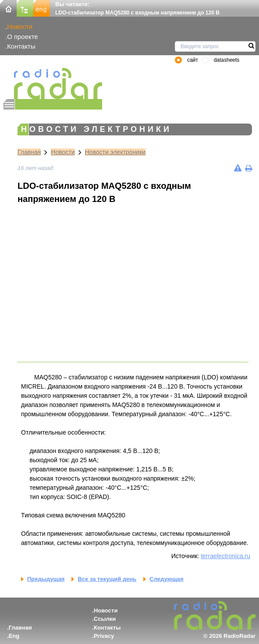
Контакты (21, 46)
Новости (20, 27)
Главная (29, 152)
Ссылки (105, 619)
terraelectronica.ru (225, 556)
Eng (14, 636)
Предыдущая (46, 579)
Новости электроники (115, 152)
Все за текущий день (107, 579)
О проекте (22, 37)
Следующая (166, 579)
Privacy (104, 636)
